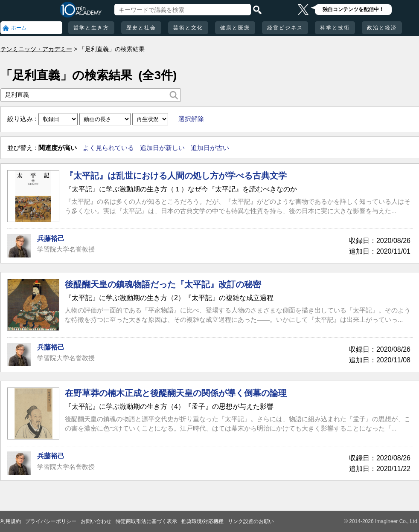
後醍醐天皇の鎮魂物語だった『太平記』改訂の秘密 (163, 284)
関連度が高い (58, 148)
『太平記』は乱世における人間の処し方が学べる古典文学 (176, 176)
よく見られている (108, 148)
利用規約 (11, 521)
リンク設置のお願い (251, 521)
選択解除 (191, 119)
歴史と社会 (141, 28)
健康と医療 (235, 28)
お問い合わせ (96, 521)
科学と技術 (335, 28)
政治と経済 (382, 28)
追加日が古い (210, 148)
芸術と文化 (188, 28)
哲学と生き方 (91, 28)
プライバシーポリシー (51, 521)
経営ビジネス (285, 28)
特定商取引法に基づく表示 (146, 521)
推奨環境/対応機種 (202, 521)
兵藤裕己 (51, 239)
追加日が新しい (162, 148)
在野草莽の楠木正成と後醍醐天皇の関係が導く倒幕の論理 (176, 393)
